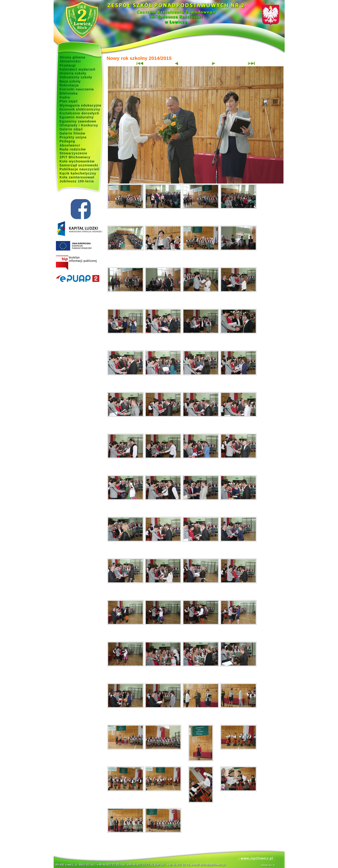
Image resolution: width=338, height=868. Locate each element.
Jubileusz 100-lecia (77, 181)
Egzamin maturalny (77, 117)
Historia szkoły (73, 73)
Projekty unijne (73, 137)
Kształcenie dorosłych (79, 113)
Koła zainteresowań (77, 177)
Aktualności (70, 61)
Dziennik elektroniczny (80, 109)
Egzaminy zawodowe (78, 121)
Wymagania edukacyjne (81, 105)
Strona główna (73, 57)
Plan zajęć (69, 101)
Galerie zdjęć (71, 129)
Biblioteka (69, 93)
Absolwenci (70, 145)
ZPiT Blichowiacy (75, 157)
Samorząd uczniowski (79, 165)
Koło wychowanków (77, 161)
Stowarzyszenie (74, 153)
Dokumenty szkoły (76, 77)
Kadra (65, 97)
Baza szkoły (70, 81)
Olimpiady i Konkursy (79, 125)
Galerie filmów (73, 133)
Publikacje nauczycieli (80, 169)
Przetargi (68, 65)
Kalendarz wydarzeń (78, 69)
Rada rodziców (73, 149)
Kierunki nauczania (77, 89)
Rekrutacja (69, 85)
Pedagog (67, 141)
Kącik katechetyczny (78, 173)
